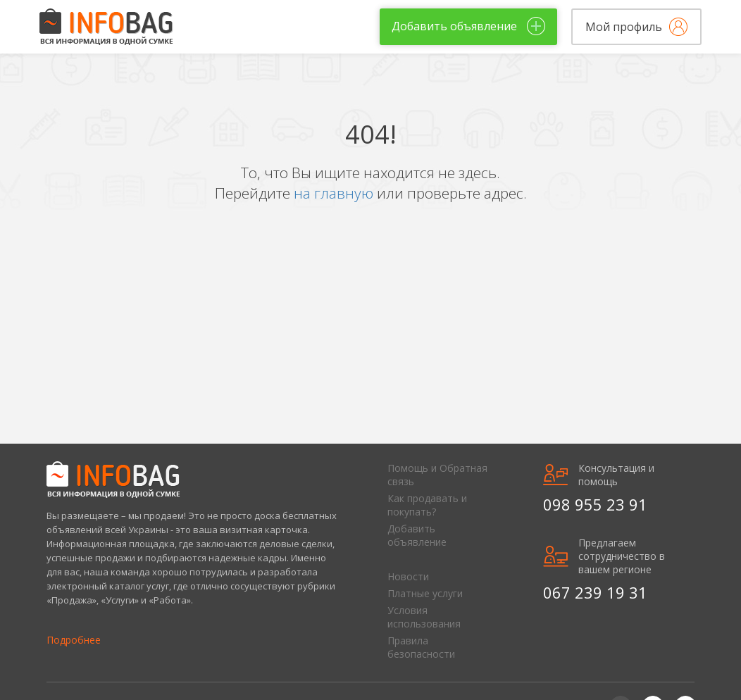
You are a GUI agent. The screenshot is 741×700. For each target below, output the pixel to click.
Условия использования (424, 617)
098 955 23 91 (595, 504)
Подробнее (74, 640)
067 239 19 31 (595, 592)
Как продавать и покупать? (427, 505)
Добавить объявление (417, 535)
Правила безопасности (421, 647)
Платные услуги (425, 593)
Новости (408, 576)
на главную (335, 193)
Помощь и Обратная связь (437, 475)
